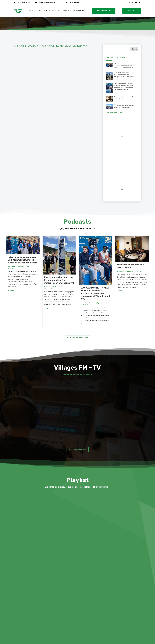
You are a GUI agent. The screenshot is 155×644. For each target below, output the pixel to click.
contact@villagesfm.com (47, 2)
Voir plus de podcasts (77, 338)
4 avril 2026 (12, 268)
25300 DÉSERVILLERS (25, 2)
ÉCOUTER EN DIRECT (104, 11)
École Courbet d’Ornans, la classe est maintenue (124, 106)
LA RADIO (39, 11)
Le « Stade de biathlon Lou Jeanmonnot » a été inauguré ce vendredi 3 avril (124, 75)
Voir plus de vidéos (78, 449)
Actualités (12, 267)
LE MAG (47, 11)
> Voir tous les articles (114, 112)
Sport (27, 267)
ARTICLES (55, 11)
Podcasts (20, 267)
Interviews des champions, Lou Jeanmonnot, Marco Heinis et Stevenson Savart (124, 66)
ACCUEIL (31, 11)
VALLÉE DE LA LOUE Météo (122, 168)
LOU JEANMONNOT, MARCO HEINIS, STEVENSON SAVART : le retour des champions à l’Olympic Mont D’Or (124, 87)
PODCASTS (67, 11)
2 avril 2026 (139, 271)
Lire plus (12, 290)
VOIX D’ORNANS (78, 11)
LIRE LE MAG (132, 11)
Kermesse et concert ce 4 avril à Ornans (123, 98)
